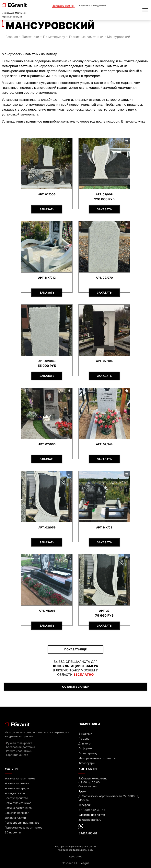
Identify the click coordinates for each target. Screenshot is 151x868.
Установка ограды (17, 788)
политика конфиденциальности (75, 850)
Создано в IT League (75, 863)
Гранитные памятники (86, 37)
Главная (12, 37)
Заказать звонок (63, 6)
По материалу (54, 37)
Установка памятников (20, 778)
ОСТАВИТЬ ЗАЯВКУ (75, 687)
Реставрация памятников (22, 823)
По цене (84, 738)
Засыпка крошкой (17, 813)
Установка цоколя (17, 783)
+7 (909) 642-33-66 (92, 810)
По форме (85, 748)
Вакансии (88, 833)
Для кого (84, 743)
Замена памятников (18, 808)
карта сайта (76, 857)
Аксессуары (87, 763)
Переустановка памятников (23, 827)
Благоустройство (16, 798)
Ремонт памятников (18, 803)
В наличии (85, 734)
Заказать (47, 209)
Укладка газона (15, 793)
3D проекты (13, 832)
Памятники (30, 37)
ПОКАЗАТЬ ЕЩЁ (75, 649)
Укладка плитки (15, 818)
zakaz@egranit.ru (90, 820)
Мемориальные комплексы (97, 758)
